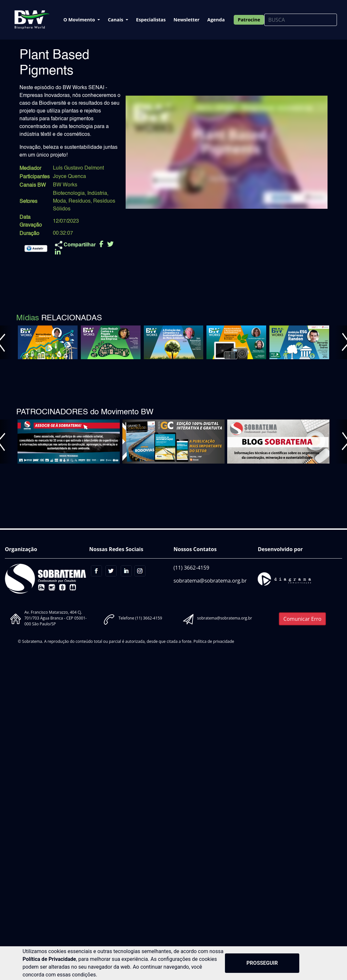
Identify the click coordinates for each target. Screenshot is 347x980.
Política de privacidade (214, 641)
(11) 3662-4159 (192, 568)
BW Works (65, 185)
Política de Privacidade (50, 959)
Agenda (216, 20)
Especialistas (151, 20)
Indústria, (98, 194)
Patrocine (249, 20)
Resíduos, (80, 201)
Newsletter (186, 20)
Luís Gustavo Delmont (78, 168)
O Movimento (80, 20)
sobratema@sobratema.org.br (210, 581)
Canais (116, 20)
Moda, (60, 201)
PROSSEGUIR (262, 963)
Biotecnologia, (69, 194)
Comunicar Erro (302, 619)
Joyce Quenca (69, 177)
